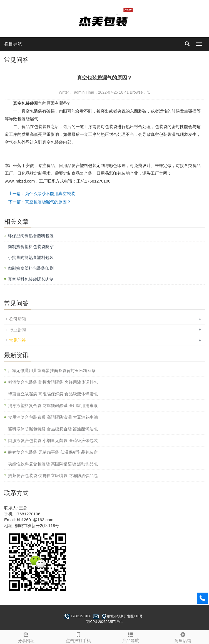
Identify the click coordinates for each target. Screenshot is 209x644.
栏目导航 (13, 44)
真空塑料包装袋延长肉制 (31, 279)
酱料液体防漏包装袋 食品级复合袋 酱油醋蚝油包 (53, 429)
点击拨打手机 (78, 637)
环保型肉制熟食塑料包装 (31, 236)
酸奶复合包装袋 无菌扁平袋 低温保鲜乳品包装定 (53, 452)
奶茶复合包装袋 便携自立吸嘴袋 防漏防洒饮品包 (53, 475)
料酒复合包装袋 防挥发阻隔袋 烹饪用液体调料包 (53, 382)
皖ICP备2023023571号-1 (104, 622)
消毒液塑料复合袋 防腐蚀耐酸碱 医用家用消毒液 (53, 405)
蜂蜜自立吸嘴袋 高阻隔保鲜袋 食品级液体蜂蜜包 (53, 394)
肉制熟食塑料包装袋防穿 (31, 247)
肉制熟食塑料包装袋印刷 (31, 268)
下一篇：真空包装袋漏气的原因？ (40, 202)
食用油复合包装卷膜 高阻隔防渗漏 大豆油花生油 (53, 417)
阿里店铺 (183, 637)
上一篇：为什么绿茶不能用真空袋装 (42, 194)
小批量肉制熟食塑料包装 (31, 257)
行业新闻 (18, 330)
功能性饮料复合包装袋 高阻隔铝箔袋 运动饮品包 (53, 464)
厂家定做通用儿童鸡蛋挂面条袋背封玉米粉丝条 (52, 370)
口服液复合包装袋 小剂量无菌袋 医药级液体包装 (53, 440)
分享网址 (26, 637)
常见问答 (18, 340)
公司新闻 (18, 319)
